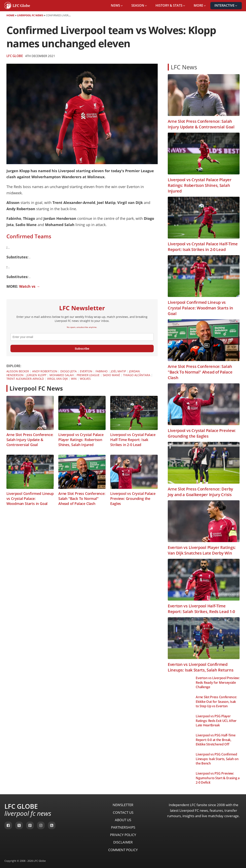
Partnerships (123, 827)
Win (74, 379)
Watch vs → (30, 286)
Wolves (85, 379)
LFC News (184, 67)
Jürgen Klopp (36, 375)
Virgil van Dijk (58, 379)
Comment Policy (123, 850)
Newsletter (123, 805)
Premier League (88, 375)
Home (10, 15)
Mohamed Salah (62, 375)
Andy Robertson (45, 371)
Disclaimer (123, 842)
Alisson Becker (18, 371)
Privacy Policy (123, 835)
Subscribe (82, 349)
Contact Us (123, 812)
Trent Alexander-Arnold (25, 379)
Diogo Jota (68, 371)
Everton (86, 371)
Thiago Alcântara (137, 375)
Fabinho (102, 371)
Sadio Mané (111, 375)
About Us (123, 820)
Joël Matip (118, 371)
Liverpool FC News (30, 15)
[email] (82, 337)
